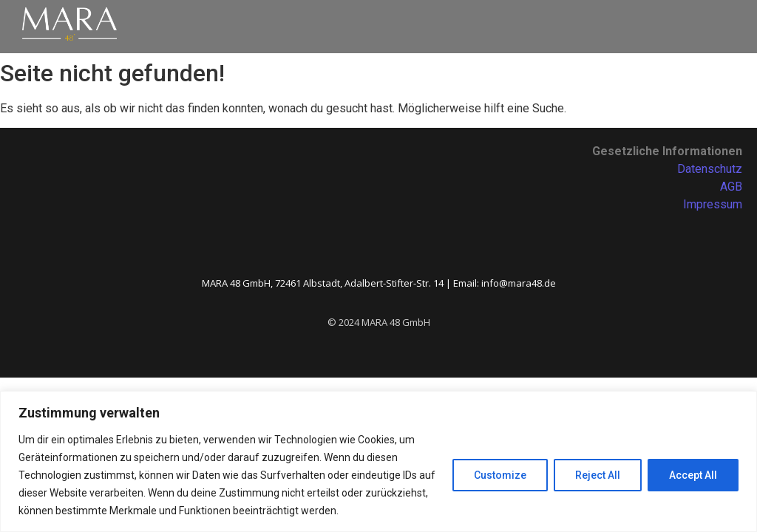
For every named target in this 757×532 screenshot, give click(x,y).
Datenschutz (710, 169)
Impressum (713, 204)
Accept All (693, 475)
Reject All (598, 475)
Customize (500, 475)
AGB (731, 187)
